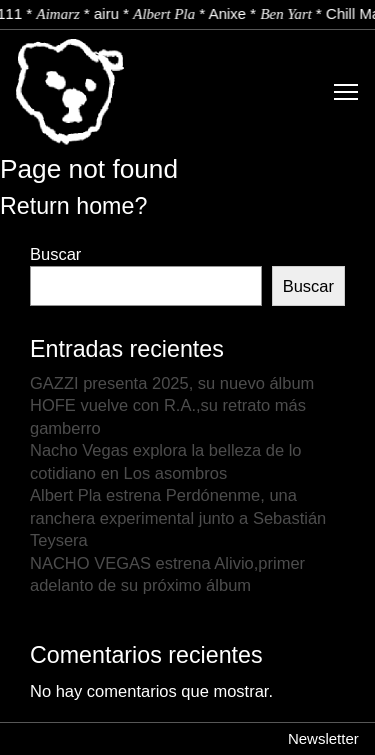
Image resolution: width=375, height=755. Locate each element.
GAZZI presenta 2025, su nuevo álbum (172, 383)
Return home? (73, 206)
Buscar (55, 254)
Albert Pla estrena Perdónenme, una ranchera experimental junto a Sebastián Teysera (178, 517)
